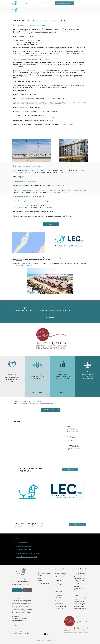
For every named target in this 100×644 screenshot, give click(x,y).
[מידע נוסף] (62, 393)
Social (39, 579)
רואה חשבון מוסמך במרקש (24, 546)
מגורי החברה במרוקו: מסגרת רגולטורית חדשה (29, 553)
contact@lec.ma (71, 428)
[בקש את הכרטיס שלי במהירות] (51, 410)
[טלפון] (26, 3)
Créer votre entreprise (60, 572)
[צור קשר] (51, 224)
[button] (12, 389)
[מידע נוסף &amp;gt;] (50, 317)
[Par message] (27, 590)
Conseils (40, 580)
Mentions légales (59, 603)
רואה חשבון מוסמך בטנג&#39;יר (25, 550)
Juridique (40, 577)
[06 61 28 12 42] (17, 590)
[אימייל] (41, 3)
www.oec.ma (69, 51)
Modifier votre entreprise (61, 573)
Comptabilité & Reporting (44, 573)
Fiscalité (40, 575)
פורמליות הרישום (79, 72)
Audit (39, 572)
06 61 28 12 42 (15, 624)
